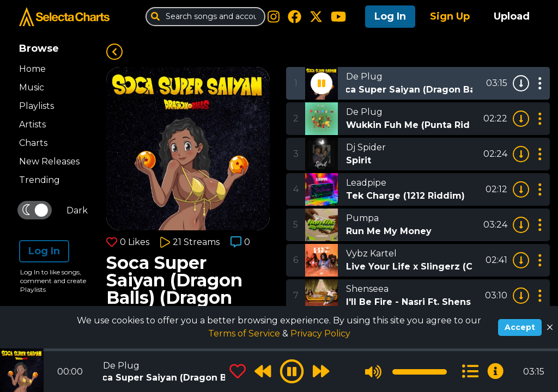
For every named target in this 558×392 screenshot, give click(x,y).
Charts (33, 143)
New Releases (49, 161)
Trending (40, 180)
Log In (390, 16)
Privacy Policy (320, 333)
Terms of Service (245, 333)
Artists (32, 124)
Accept (520, 327)
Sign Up (450, 16)
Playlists (37, 106)
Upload (512, 16)
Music (32, 87)
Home (32, 69)
